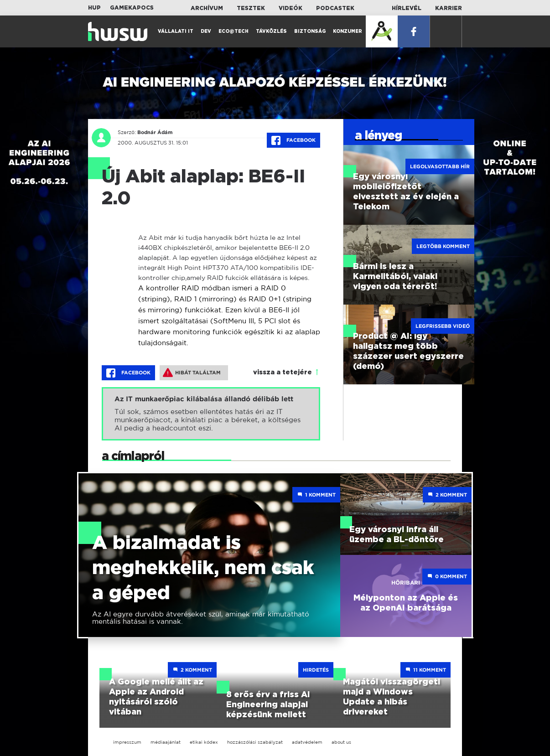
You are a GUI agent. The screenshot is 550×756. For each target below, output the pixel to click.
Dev (206, 31)
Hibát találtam (192, 373)
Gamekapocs (132, 8)
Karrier (449, 8)
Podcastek (335, 8)
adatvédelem (307, 742)
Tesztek (251, 8)
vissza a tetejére (283, 373)
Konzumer (348, 31)
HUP (94, 8)
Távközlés (271, 31)
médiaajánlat (166, 742)
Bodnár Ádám (155, 132)
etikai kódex (204, 742)
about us (341, 742)
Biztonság (310, 31)
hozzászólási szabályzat (255, 742)
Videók (291, 8)
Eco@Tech (233, 31)
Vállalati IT (176, 31)
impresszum (127, 742)
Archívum (207, 8)
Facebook (293, 140)
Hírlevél (407, 8)
